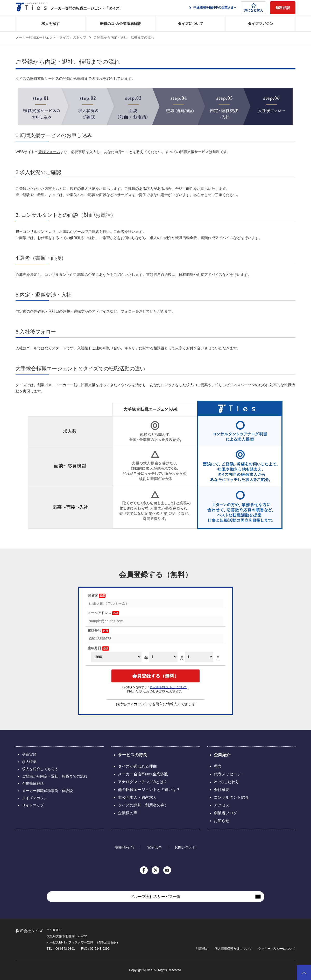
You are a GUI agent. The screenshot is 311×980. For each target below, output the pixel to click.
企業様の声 (128, 813)
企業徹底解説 (33, 783)
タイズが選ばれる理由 (137, 766)
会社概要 (222, 790)
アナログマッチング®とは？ (143, 782)
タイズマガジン (260, 24)
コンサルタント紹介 (231, 797)
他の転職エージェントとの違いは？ (149, 790)
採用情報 (122, 848)
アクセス (222, 805)
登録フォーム (49, 152)
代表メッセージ (227, 774)
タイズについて (190, 24)
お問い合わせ (185, 847)
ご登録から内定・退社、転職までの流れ (55, 776)
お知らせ (222, 821)
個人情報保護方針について (233, 949)
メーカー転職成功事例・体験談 (47, 791)
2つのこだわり (227, 782)
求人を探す (51, 24)
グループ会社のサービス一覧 (156, 896)
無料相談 (283, 8)
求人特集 (29, 762)
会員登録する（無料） (155, 676)
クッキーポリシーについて (277, 949)
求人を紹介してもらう (40, 769)
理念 (218, 766)
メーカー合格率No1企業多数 (143, 774)
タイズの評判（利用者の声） (143, 805)
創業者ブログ (225, 813)
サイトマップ (33, 805)
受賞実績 (29, 754)
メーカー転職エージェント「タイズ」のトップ (51, 38)
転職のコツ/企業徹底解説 (121, 24)
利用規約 (202, 949)
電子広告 (154, 847)
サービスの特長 (132, 755)
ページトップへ (304, 973)
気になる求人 (253, 8)
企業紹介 (222, 755)
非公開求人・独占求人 (137, 797)
